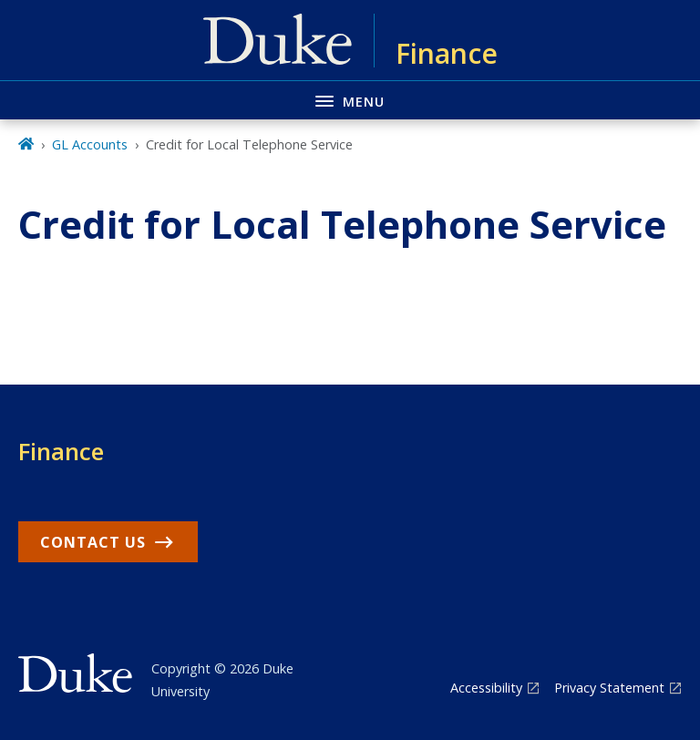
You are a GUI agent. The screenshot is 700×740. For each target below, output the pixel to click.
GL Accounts (90, 144)
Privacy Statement (609, 688)
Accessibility (486, 688)
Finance (61, 451)
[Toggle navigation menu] (350, 100)
